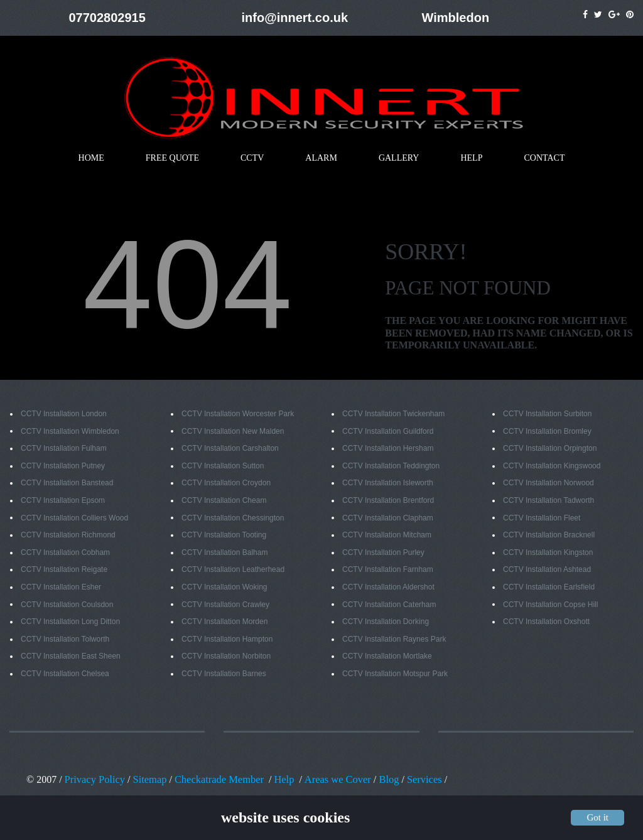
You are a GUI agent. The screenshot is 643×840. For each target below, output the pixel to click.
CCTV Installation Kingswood (552, 466)
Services (415, 779)
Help (278, 779)
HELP (471, 159)
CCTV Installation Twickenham (393, 414)
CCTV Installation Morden (224, 622)
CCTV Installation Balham (224, 553)
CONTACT (544, 159)
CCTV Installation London (64, 414)
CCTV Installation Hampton (227, 640)
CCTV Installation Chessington (233, 519)
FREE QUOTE (172, 159)
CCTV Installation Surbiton (547, 414)
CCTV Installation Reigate (64, 570)
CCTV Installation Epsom (63, 501)
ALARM (321, 159)
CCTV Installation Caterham (389, 605)
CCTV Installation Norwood (548, 483)
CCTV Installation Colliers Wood (74, 519)
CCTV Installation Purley (383, 553)
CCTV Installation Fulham (64, 449)
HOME (91, 159)
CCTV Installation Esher (61, 588)
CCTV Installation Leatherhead (233, 570)
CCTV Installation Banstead (67, 483)
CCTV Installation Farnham (388, 570)
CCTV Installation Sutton (223, 466)
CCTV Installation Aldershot (388, 588)
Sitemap (148, 779)
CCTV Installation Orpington (550, 449)
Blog (380, 779)
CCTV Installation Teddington (391, 466)
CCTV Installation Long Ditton (70, 622)
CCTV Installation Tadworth (548, 501)
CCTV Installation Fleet (542, 519)
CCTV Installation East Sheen (71, 657)
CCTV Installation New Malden (233, 432)
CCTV (252, 159)
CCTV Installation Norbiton (226, 657)
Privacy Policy (94, 779)
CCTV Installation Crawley (225, 605)
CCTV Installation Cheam (224, 501)
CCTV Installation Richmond (68, 536)
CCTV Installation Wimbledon (70, 432)
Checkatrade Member (215, 779)
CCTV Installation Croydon (226, 483)
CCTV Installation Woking (224, 588)
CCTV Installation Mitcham (387, 536)
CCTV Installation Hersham (388, 449)
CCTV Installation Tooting (224, 536)
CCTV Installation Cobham (65, 553)
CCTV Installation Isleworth (388, 483)
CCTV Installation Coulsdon (67, 605)
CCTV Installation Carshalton (230, 449)
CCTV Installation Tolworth (65, 640)
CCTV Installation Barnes (224, 674)
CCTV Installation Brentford (388, 501)
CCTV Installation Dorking (386, 622)
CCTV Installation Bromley (547, 432)
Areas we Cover (331, 779)
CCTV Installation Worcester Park (238, 414)
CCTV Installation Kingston (548, 553)
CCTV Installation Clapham (388, 519)
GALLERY (399, 159)
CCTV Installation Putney (63, 466)
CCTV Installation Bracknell (549, 536)
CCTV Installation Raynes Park (394, 640)
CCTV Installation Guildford (388, 432)
